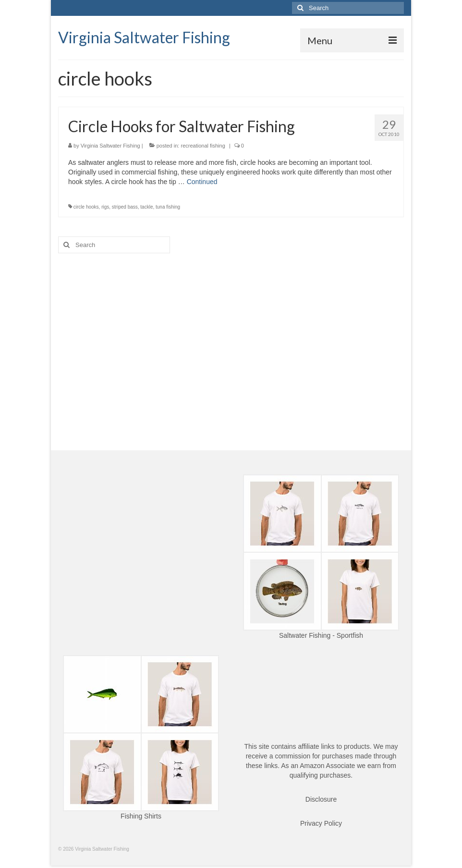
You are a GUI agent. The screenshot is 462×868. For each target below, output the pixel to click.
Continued (202, 182)
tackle (146, 207)
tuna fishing (168, 207)
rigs (105, 207)
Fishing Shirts (141, 816)
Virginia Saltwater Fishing (144, 37)
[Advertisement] (231, 335)
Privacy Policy (321, 823)
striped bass (125, 207)
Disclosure (321, 799)
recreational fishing (203, 146)
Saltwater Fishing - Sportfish (321, 635)
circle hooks (86, 207)
